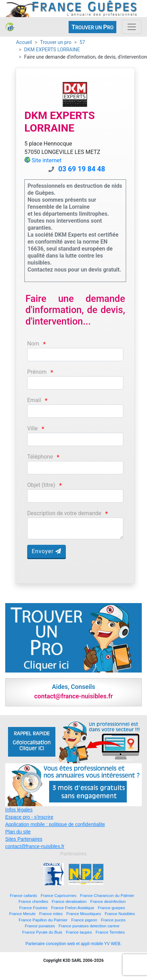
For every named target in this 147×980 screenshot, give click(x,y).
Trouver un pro (56, 42)
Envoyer (47, 551)
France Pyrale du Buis (42, 932)
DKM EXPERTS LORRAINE (52, 50)
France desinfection (108, 901)
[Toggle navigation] (132, 27)
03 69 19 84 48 (82, 169)
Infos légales (19, 810)
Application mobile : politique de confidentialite (55, 824)
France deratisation (69, 901)
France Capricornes (59, 895)
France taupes (79, 932)
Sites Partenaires (24, 839)
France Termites (110, 932)
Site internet (47, 160)
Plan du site (18, 832)
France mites (51, 914)
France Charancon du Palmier (107, 895)
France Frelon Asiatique (73, 908)
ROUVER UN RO (92, 27)
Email (34, 400)
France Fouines (33, 908)
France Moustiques (83, 914)
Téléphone (40, 457)
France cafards (23, 895)
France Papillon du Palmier (43, 920)
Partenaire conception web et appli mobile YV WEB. (73, 944)
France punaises (40, 926)
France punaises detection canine (89, 926)
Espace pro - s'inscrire (29, 817)
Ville (32, 428)
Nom (33, 344)
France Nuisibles (120, 914)
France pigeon (84, 920)
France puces (113, 920)
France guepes (111, 908)
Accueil (24, 42)
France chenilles (33, 901)
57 (82, 42)
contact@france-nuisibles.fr (35, 846)
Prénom (37, 372)
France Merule (22, 914)
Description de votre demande (64, 513)
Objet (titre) (41, 485)
